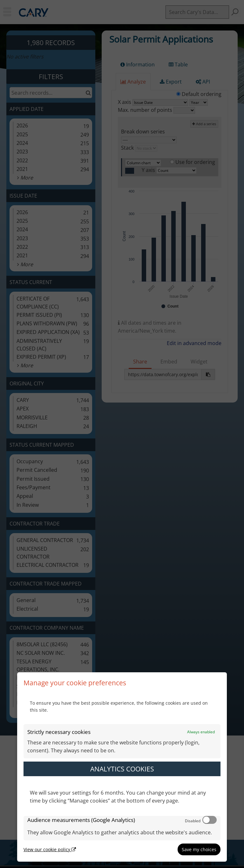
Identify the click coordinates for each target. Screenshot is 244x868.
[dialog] (122, 767)
